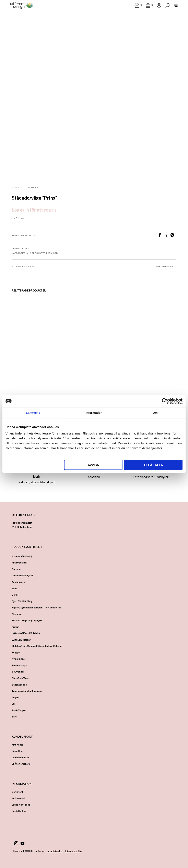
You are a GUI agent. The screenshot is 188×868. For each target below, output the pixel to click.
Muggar (16, 653)
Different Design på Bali (37, 474)
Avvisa (93, 465)
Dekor (15, 595)
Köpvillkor (17, 751)
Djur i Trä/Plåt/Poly (22, 601)
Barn (49, 253)
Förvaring (17, 614)
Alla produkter (29, 188)
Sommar (17, 569)
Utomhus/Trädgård (22, 575)
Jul (14, 704)
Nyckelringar (19, 659)
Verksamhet (19, 798)
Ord (55, 253)
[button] (138, 5)
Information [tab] (94, 413)
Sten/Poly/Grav (20, 678)
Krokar (15, 627)
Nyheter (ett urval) (22, 556)
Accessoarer (19, 582)
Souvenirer (18, 672)
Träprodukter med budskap (27, 691)
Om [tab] (155, 413)
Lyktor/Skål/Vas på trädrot (26, 633)
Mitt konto (17, 745)
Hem (14, 188)
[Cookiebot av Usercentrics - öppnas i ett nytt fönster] (165, 401)
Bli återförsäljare (21, 764)
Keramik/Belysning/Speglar (27, 620)
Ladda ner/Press (21, 805)
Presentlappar (20, 665)
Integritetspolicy (55, 851)
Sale (14, 717)
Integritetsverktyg (74, 851)
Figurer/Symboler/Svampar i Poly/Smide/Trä (36, 608)
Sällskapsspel (20, 685)
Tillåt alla (153, 465)
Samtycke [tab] (33, 413)
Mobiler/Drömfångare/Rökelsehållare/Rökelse (37, 646)
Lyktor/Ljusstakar (21, 640)
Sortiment (17, 792)
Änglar (15, 698)
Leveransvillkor (20, 758)
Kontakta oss (19, 811)
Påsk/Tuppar (19, 710)
